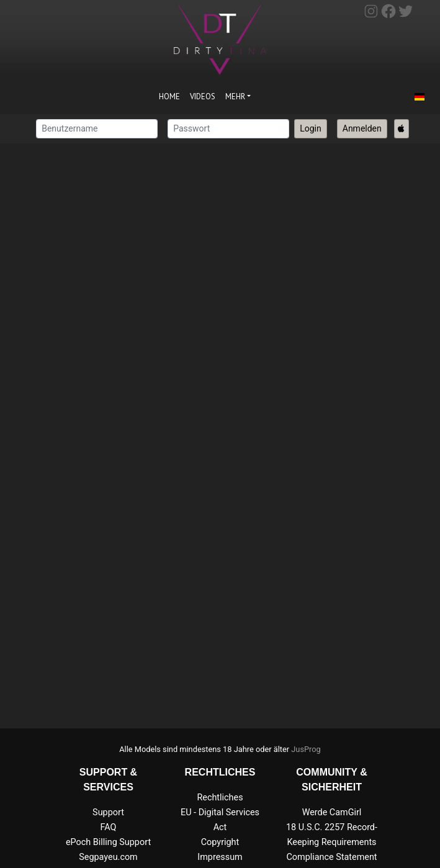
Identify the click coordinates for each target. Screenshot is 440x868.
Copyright (220, 842)
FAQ (109, 827)
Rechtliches (220, 798)
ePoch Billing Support (108, 842)
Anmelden (362, 128)
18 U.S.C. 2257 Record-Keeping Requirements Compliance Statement (332, 842)
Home (169, 96)
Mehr (235, 96)
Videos (203, 96)
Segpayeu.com (108, 857)
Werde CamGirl (332, 812)
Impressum (220, 857)
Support (108, 812)
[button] (420, 97)
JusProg (306, 749)
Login (311, 128)
